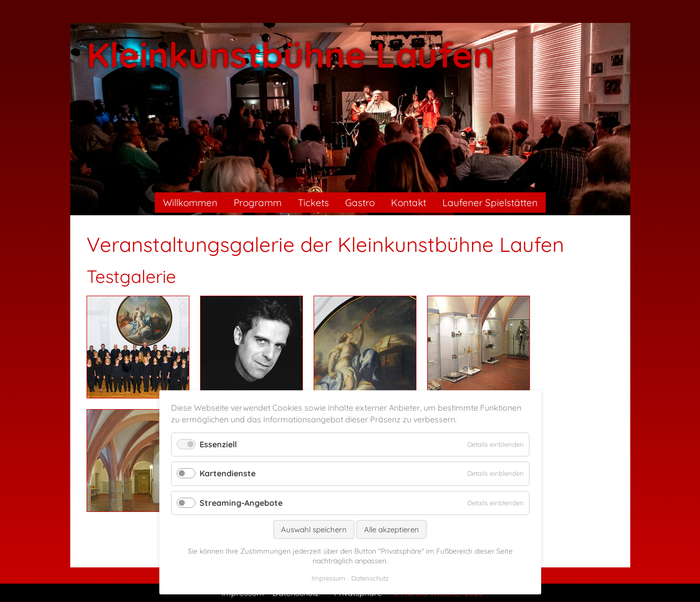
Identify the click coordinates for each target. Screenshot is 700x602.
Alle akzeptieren (391, 529)
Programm (258, 203)
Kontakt (409, 203)
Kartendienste (228, 473)
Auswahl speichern (314, 529)
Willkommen (190, 203)
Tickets (313, 203)
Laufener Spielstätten (490, 203)
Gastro (360, 203)
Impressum (328, 578)
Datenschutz (370, 578)
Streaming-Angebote (241, 503)
